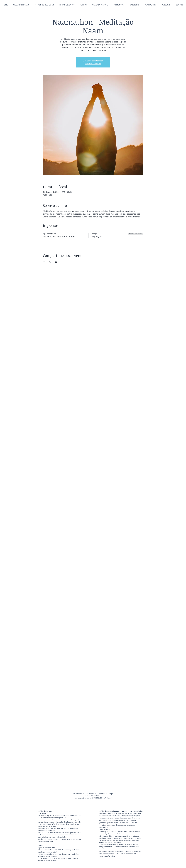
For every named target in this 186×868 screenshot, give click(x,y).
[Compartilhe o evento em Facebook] (44, 262)
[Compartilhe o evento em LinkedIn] (56, 262)
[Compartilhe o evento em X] (50, 262)
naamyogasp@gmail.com (83, 798)
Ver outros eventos (93, 64)
